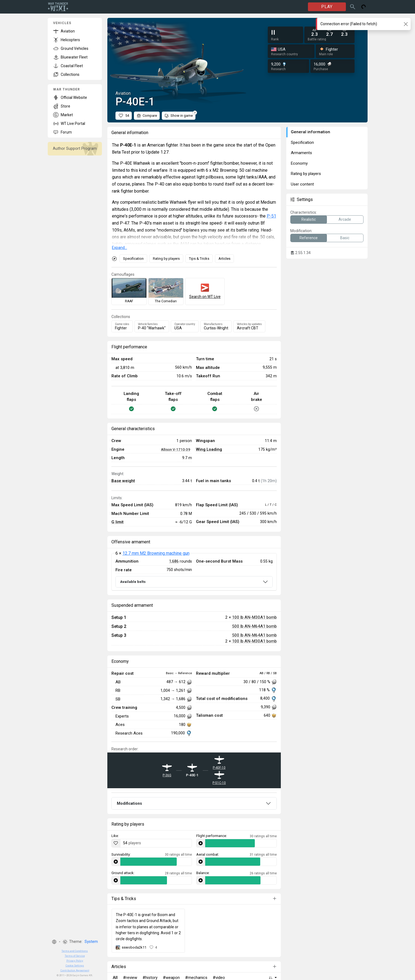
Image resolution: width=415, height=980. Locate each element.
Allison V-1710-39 (176, 449)
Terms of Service (75, 956)
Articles (224, 259)
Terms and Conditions (75, 951)
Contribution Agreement (75, 970)
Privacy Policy (75, 961)
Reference (309, 238)
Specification (133, 259)
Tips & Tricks (199, 259)
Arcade (345, 219)
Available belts (133, 582)
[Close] (406, 24)
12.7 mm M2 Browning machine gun (156, 553)
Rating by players (166, 259)
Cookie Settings (75, 966)
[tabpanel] (194, 572)
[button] (54, 942)
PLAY (327, 7)
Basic (345, 238)
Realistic (309, 219)
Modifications (129, 803)
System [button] (91, 942)
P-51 (271, 216)
